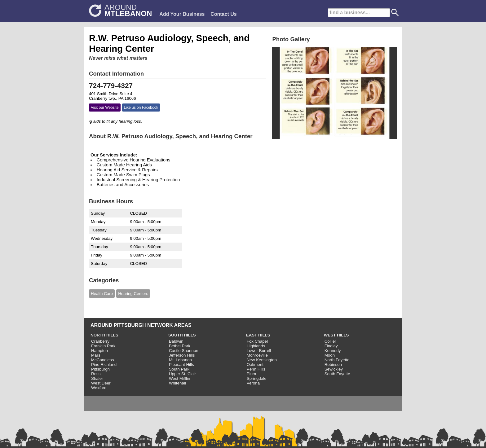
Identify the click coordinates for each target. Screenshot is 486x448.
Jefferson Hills (182, 355)
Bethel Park (180, 346)
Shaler (97, 378)
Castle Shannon (184, 351)
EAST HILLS (258, 335)
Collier (330, 341)
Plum (251, 374)
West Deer (101, 383)
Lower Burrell (259, 351)
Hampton (99, 351)
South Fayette (337, 374)
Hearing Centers (133, 294)
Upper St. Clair (182, 374)
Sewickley (334, 369)
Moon (330, 355)
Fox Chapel (257, 341)
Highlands (256, 346)
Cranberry (100, 341)
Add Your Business (182, 14)
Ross (96, 374)
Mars (96, 355)
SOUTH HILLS (182, 335)
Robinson (333, 365)
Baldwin (176, 341)
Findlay (331, 346)
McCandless (102, 360)
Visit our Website (105, 108)
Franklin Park (103, 346)
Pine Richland (104, 365)
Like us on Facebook (141, 108)
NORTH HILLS (104, 335)
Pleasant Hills (181, 365)
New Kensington (262, 360)
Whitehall (177, 383)
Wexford (99, 388)
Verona (253, 383)
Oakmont (255, 365)
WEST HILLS (336, 335)
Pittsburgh (100, 369)
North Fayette (337, 360)
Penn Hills (256, 369)
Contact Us (223, 14)
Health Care (102, 294)
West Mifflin (179, 378)
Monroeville (257, 355)
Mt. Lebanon (180, 360)
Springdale (257, 378)
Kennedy (333, 351)
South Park (179, 369)
